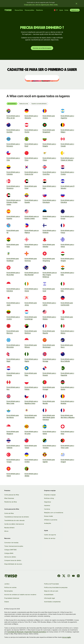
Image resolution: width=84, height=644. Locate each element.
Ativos (6, 531)
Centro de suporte (50, 535)
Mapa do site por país (51, 591)
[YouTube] (73, 576)
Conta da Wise (9, 513)
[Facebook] (59, 576)
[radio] (24, 104)
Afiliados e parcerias (51, 520)
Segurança (48, 502)
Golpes (7, 602)
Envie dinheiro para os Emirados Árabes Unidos (14, 202)
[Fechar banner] (76, 4)
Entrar (66, 10)
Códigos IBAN (9, 553)
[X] (64, 576)
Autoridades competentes (52, 602)
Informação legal (50, 598)
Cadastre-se (75, 10)
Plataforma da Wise (11, 502)
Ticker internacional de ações (14, 546)
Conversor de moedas (11, 543)
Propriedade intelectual (12, 598)
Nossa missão (49, 516)
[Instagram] (69, 576)
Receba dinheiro (9, 528)
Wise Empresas (9, 498)
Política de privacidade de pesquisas (56, 587)
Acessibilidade (49, 595)
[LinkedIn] (78, 576)
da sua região (67, 637)
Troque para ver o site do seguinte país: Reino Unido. (41, 5)
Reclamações (9, 591)
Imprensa (47, 505)
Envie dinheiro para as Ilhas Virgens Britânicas (50, 275)
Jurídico (7, 584)
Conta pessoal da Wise (12, 495)
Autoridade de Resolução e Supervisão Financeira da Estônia (27, 632)
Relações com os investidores (54, 513)
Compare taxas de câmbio (13, 560)
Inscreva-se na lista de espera (42, 48)
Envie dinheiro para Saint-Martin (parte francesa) (49, 417)
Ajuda (61, 10)
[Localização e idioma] (56, 10)
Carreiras (47, 509)
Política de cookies (10, 587)
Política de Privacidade (52, 584)
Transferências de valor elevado (14, 520)
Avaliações (48, 523)
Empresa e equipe (50, 495)
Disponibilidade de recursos (13, 564)
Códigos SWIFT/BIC (11, 550)
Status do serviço (50, 538)
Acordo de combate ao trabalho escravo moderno (20, 595)
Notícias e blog (49, 498)
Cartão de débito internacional (14, 524)
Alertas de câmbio (10, 557)
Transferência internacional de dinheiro (17, 517)
